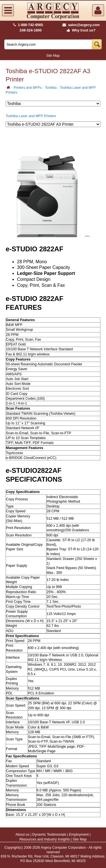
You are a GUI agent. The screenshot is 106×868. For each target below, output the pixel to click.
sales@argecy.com (81, 25)
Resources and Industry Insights (45, 839)
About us (22, 835)
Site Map (53, 56)
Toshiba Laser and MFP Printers (31, 116)
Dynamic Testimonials (49, 835)
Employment (79, 835)
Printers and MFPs (28, 88)
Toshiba (51, 88)
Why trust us (80, 30)
